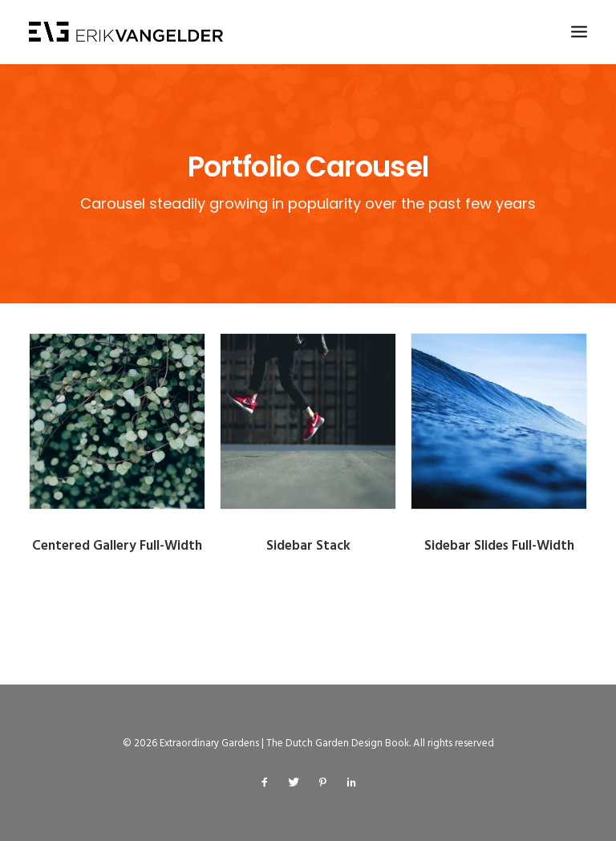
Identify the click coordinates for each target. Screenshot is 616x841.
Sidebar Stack (308, 546)
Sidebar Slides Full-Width (504, 546)
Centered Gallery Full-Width (117, 546)
